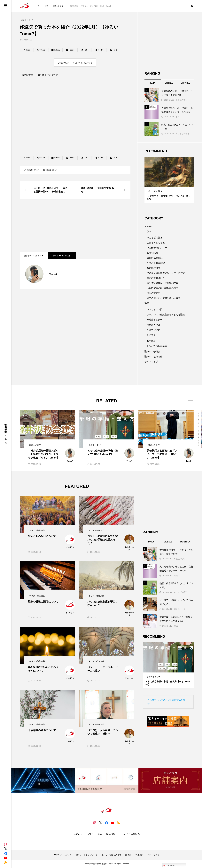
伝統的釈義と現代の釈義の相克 (162, 288)
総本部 (128, 855)
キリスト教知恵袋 (156, 263)
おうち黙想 (152, 253)
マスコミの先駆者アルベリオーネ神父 (166, 273)
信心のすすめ (153, 293)
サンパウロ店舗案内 (157, 346)
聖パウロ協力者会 (153, 357)
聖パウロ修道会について (87, 855)
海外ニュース (180, 609)
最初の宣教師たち (156, 278)
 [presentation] (190, 401)
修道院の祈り (182, 100)
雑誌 (176, 626)
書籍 (178, 117)
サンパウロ (150, 335)
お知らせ (149, 226)
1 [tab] (167, 184)
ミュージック (153, 330)
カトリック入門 (155, 310)
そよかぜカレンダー (157, 248)
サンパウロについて (63, 855)
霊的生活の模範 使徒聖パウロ (162, 283)
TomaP (36, 170)
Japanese (169, 866)
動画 (147, 303)
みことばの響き (183, 134)
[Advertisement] (75, 225)
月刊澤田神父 (153, 325)
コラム (148, 231)
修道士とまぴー (52, 170)
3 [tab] (172, 184)
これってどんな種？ (157, 243)
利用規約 (139, 855)
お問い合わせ (153, 855)
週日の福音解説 (155, 258)
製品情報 (151, 341)
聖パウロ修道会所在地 (111, 855)
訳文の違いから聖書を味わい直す (164, 298)
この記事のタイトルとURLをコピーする (75, 63)
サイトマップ (151, 362)
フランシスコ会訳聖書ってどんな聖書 (166, 315)
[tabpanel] (169, 180)
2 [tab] (169, 184)
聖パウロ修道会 (152, 351)
